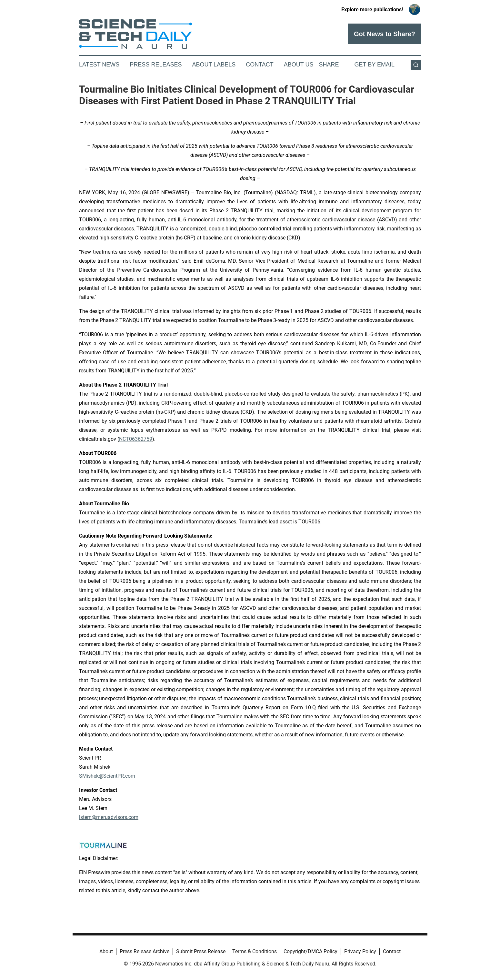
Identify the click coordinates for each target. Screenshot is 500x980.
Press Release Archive (145, 951)
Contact (260, 65)
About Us (299, 65)
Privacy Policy (360, 951)
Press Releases (156, 65)
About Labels (214, 65)
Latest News (99, 65)
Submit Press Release (201, 951)
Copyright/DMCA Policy (310, 951)
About (106, 951)
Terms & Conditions (255, 951)
